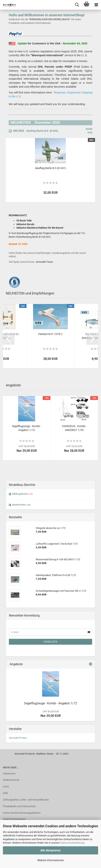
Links (6, 786)
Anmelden (51, 642)
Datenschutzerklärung (72, 843)
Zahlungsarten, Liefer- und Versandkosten (26, 800)
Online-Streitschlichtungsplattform (22, 813)
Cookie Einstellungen (14, 819)
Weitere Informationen (51, 860)
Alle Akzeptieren (50, 850)
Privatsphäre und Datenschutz (19, 806)
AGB (5, 793)
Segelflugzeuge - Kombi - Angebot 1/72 (27, 428)
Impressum (9, 773)
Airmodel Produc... (19, 738)
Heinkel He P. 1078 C (50, 334)
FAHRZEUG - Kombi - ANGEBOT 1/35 (74, 428)
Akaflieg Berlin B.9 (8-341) (50, 168)
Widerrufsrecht (11, 780)
